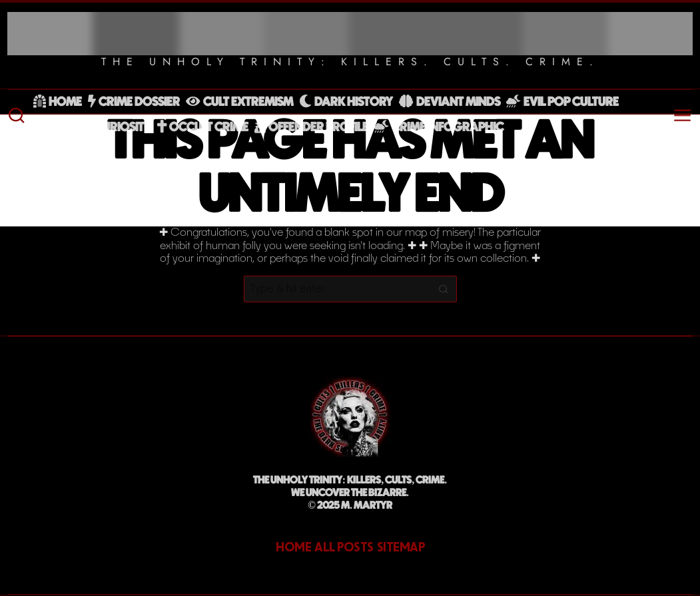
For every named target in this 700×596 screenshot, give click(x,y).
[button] (444, 289)
